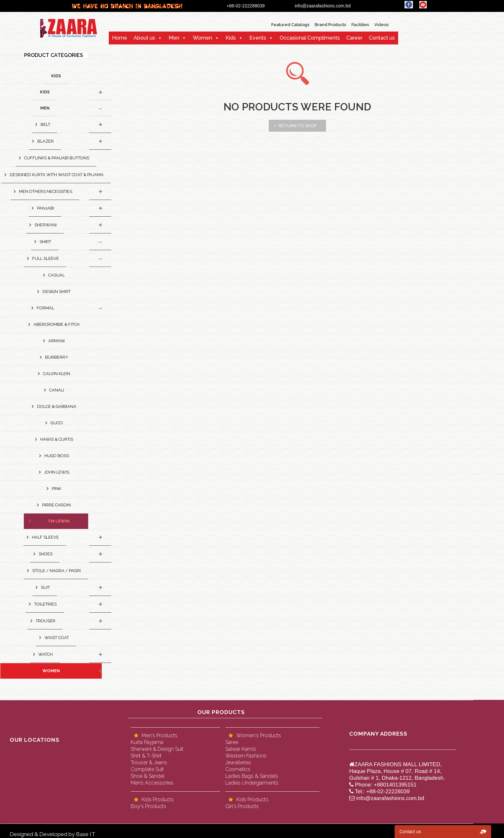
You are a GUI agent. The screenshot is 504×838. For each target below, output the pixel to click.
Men (174, 38)
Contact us (382, 38)
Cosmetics (238, 769)
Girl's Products (242, 806)
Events (258, 38)
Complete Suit (147, 769)
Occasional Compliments (310, 38)
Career (354, 38)
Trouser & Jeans (149, 763)
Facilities (360, 25)
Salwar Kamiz (241, 749)
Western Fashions (246, 756)
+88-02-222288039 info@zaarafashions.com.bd (294, 6)
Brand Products (330, 25)
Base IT (86, 834)
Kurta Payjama (147, 742)
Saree (232, 742)
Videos (381, 25)
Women (202, 38)
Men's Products (159, 735)
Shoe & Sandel (148, 776)
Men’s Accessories (152, 783)
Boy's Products (148, 806)
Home (120, 38)
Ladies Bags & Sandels (252, 776)
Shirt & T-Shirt (146, 756)
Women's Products (259, 735)
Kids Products (158, 800)
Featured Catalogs (290, 25)
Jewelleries (238, 763)
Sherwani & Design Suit (157, 749)
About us (144, 38)
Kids (231, 38)
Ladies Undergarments (252, 783)
